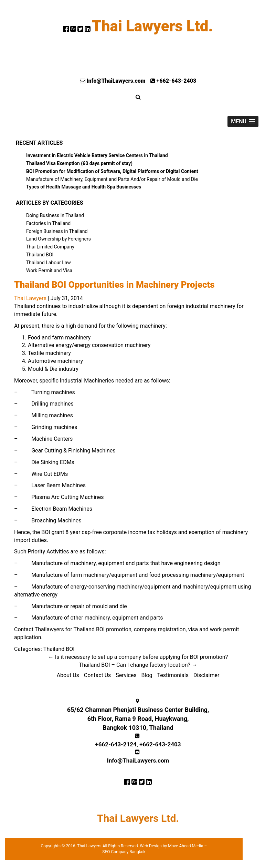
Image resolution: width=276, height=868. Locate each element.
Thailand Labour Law (49, 263)
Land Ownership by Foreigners (59, 239)
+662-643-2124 (116, 744)
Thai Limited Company (50, 247)
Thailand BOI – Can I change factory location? (138, 665)
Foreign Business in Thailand (57, 231)
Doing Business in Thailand (55, 215)
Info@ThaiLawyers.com (113, 81)
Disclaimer (206, 675)
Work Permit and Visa (49, 270)
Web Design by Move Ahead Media (172, 846)
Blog (147, 675)
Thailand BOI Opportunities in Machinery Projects (114, 285)
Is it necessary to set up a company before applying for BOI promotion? (138, 657)
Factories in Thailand (48, 223)
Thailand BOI (40, 255)
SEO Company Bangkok (124, 852)
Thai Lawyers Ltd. (152, 26)
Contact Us (98, 675)
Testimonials (173, 675)
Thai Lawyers (30, 298)
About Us (68, 675)
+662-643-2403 (173, 81)
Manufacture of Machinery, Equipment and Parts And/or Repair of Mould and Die (112, 179)
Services (126, 675)
